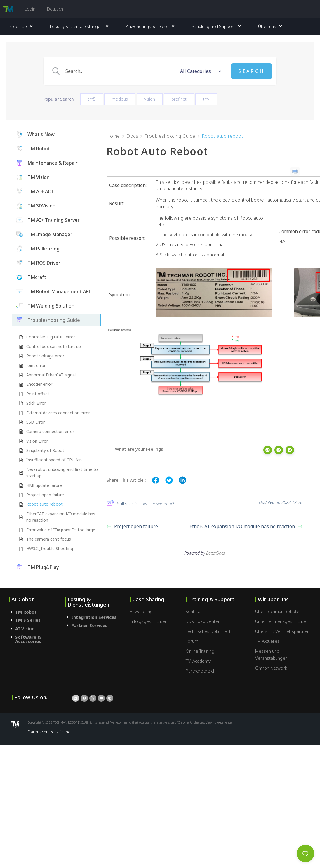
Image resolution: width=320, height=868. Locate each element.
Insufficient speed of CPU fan (54, 460)
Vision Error (37, 441)
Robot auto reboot (45, 504)
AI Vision (25, 628)
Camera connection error (50, 431)
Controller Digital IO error (51, 337)
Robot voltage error (45, 356)
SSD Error (35, 422)
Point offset (38, 394)
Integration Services (94, 617)
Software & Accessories (28, 639)
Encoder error (39, 384)
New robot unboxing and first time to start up (62, 473)
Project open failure (45, 495)
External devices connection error (58, 413)
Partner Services (89, 625)
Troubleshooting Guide (170, 136)
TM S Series (28, 620)
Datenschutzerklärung (49, 732)
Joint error (36, 365)
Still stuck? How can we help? (140, 504)
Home (113, 136)
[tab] (37, 612)
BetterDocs (215, 552)
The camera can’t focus (49, 539)
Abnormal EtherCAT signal (51, 375)
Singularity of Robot (45, 450)
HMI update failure (44, 485)
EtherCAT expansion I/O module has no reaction (61, 517)
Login (30, 9)
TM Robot (26, 612)
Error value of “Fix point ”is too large (61, 530)
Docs (132, 136)
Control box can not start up (54, 346)
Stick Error (36, 403)
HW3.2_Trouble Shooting (50, 548)
